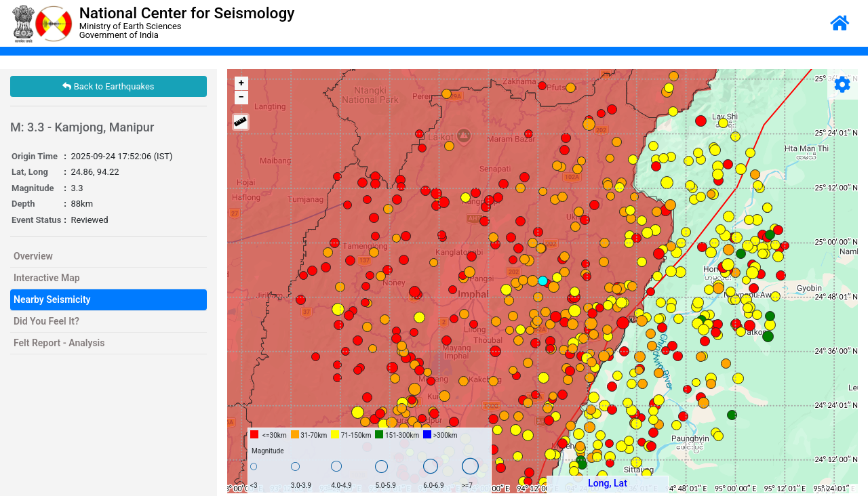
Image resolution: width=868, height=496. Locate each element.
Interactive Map (47, 278)
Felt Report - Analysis (59, 343)
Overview (33, 256)
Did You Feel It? (46, 321)
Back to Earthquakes (108, 86)
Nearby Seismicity (52, 299)
